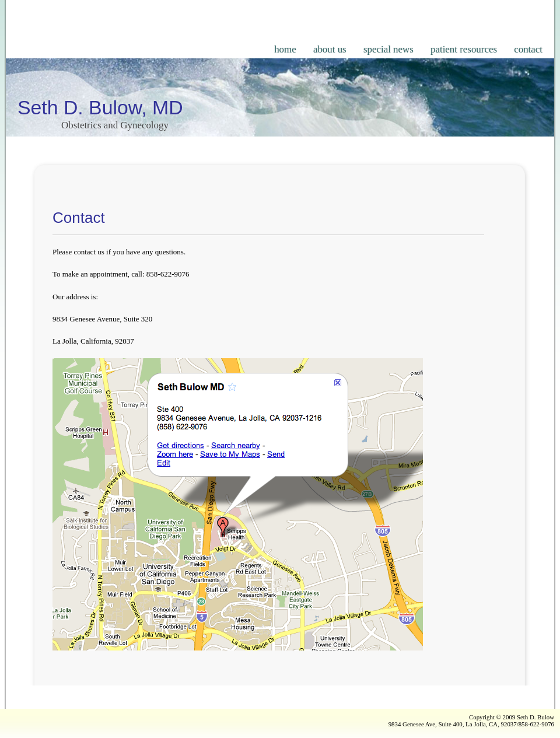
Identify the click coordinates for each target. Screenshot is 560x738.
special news (388, 49)
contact (528, 49)
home (285, 49)
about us (330, 49)
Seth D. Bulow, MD (100, 107)
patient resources (464, 49)
